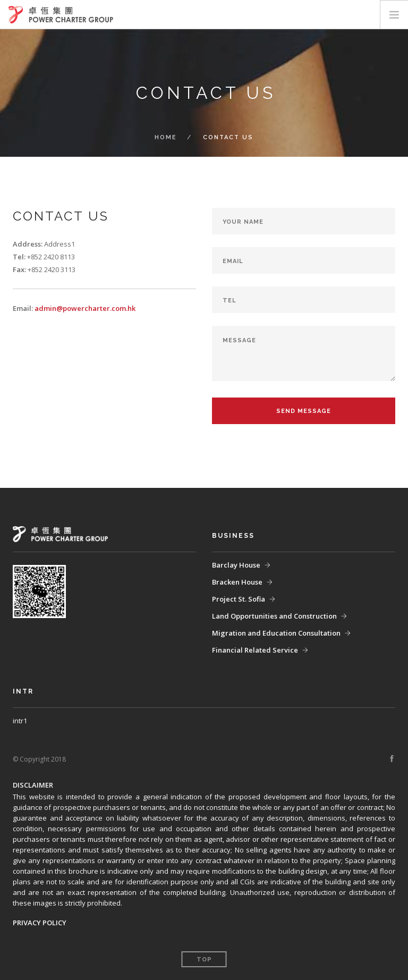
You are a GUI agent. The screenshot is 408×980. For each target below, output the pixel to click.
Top (204, 960)
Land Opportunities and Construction (274, 616)
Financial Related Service (255, 650)
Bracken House (237, 582)
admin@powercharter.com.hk (85, 308)
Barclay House (236, 565)
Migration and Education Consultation (276, 633)
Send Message (304, 411)
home (166, 137)
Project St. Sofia (239, 599)
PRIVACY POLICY (40, 923)
